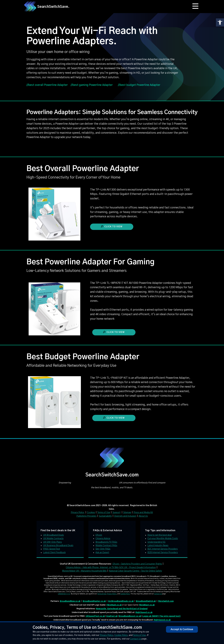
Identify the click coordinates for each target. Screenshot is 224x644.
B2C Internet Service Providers (163, 549)
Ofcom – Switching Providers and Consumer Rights (137, 564)
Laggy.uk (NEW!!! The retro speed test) (162, 616)
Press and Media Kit (143, 513)
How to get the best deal (160, 535)
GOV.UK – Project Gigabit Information (137, 568)
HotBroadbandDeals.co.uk (121, 601)
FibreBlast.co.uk (147, 605)
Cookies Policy (125, 594)
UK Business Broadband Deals (58, 546)
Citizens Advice (103, 539)
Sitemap (127, 513)
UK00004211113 (64, 594)
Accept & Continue (182, 629)
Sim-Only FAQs (103, 549)
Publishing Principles (86, 516)
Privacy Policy (78, 513)
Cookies (91, 513)
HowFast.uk (112, 616)
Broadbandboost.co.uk (130, 616)
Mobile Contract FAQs (106, 546)
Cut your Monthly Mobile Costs (163, 539)
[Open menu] (195, 6)
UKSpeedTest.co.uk (95, 616)
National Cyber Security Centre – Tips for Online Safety (135, 571)
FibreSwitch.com (166, 601)
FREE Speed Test (51, 549)
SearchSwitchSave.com (112, 475)
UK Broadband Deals (53, 535)
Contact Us (158, 594)
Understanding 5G (156, 542)
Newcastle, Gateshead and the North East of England (122, 609)
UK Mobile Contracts (53, 539)
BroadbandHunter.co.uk (94, 601)
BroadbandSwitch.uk (146, 601)
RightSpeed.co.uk (144, 612)
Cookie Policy (121, 635)
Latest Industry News (158, 546)
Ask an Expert (102, 553)
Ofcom (99, 535)
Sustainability (105, 516)
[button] (220, 22)
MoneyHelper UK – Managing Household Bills (84, 571)
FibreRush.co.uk (114, 605)
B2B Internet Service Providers (163, 553)
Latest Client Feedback (54, 553)
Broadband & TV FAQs (106, 542)
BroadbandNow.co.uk (70, 601)
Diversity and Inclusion (125, 516)
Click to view (112, 227)
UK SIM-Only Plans (52, 542)
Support (116, 513)
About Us (143, 516)
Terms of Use (104, 513)
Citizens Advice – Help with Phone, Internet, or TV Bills (92, 568)
